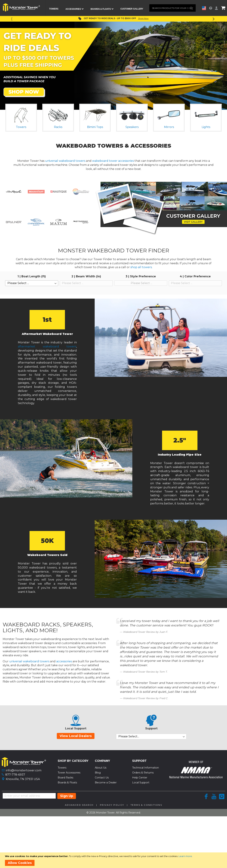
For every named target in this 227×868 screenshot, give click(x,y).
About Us (101, 768)
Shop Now (143, 18)
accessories (64, 661)
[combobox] (173, 8)
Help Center (140, 778)
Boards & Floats (67, 783)
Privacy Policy (112, 805)
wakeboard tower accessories (113, 161)
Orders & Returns (143, 773)
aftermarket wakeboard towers (47, 346)
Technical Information (146, 768)
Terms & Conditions (146, 805)
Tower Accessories (69, 773)
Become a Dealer (106, 783)
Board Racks (65, 778)
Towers (62, 768)
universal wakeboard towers (65, 161)
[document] (114, 860)
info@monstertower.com (24, 770)
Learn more (185, 856)
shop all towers (141, 267)
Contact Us (102, 778)
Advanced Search (79, 805)
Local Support (141, 783)
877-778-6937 (15, 775)
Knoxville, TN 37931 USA (23, 779)
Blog (98, 773)
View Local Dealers (76, 736)
